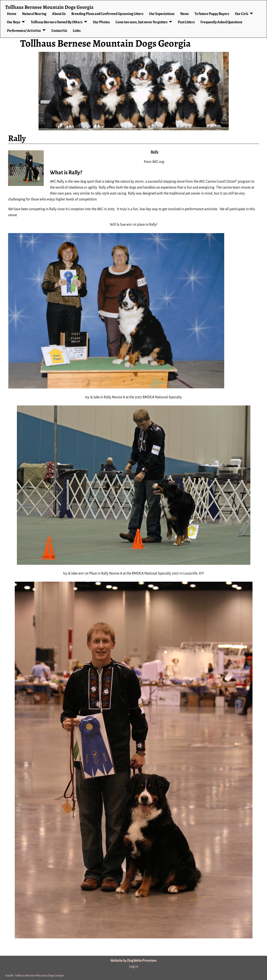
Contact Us (59, 31)
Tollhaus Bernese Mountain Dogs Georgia (105, 43)
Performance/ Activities (24, 31)
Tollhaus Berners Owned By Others (57, 22)
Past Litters (186, 22)
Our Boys (14, 22)
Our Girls (242, 14)
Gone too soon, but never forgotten (141, 22)
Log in (134, 966)
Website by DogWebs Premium (133, 960)
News (184, 14)
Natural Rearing (34, 14)
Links (77, 31)
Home (12, 14)
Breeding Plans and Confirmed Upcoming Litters (107, 14)
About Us (59, 14)
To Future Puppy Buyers (212, 14)
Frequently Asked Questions (221, 22)
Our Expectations (162, 14)
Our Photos (101, 22)
